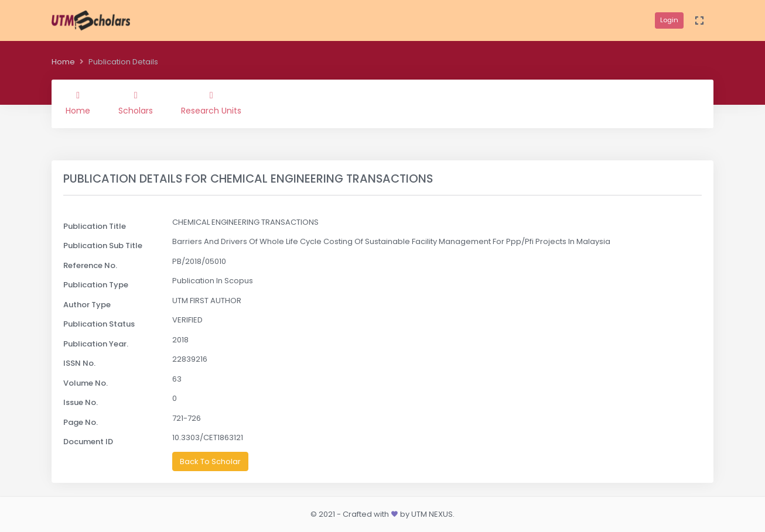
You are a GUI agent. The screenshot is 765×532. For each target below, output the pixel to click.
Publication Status (99, 324)
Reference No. (90, 265)
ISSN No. (79, 363)
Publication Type (96, 285)
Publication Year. (96, 344)
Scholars (136, 104)
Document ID (88, 442)
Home (63, 62)
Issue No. (81, 402)
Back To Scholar (210, 461)
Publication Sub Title (103, 246)
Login (669, 20)
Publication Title (95, 226)
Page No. (81, 422)
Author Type (87, 305)
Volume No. (86, 383)
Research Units (211, 104)
